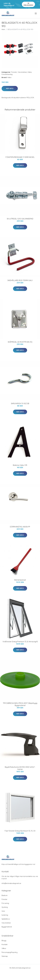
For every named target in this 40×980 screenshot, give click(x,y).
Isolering (5, 915)
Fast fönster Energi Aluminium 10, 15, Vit (20, 831)
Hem (3, 29)
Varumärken (22, 72)
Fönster (14, 72)
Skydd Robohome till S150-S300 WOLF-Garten (20, 768)
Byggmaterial (7, 927)
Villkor (4, 948)
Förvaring (5, 903)
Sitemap (5, 956)
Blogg (4, 941)
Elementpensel (20, 580)
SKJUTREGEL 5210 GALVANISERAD (20, 219)
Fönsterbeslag (7, 74)
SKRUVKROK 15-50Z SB (20, 403)
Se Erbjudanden (28, 4)
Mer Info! (10, 88)
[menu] (36, 13)
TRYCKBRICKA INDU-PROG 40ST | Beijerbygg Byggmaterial (20, 704)
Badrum (5, 895)
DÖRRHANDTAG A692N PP (20, 527)
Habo (30, 72)
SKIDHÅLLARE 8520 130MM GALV (20, 280)
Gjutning (5, 907)
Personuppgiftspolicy (10, 952)
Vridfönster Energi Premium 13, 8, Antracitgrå (20, 642)
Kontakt (5, 944)
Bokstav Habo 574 (20, 465)
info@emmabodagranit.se (11, 883)
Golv (3, 911)
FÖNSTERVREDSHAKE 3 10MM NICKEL (20, 157)
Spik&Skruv (6, 919)
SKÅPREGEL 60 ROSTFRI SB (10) (20, 342)
